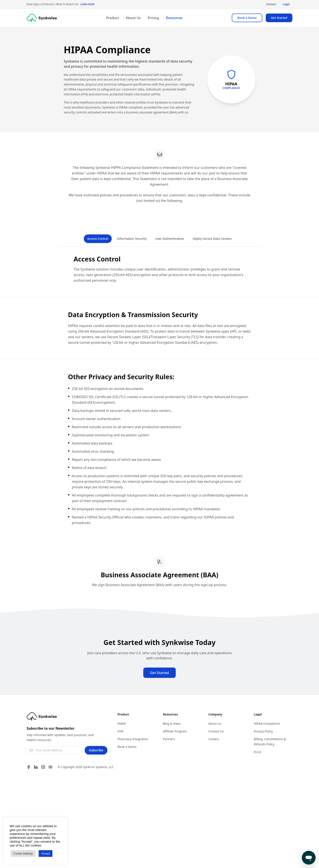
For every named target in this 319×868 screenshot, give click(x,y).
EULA (258, 752)
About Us (133, 18)
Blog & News (172, 724)
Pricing (153, 18)
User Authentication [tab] (169, 239)
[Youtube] (50, 767)
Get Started (279, 18)
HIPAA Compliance (267, 724)
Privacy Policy (263, 731)
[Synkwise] (42, 18)
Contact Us (216, 731)
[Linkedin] (36, 767)
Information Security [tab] (132, 239)
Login (286, 4)
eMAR (122, 724)
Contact (271, 4)
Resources (174, 18)
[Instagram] (43, 767)
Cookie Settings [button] (23, 853)
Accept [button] (46, 853)
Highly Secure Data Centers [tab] (212, 239)
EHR (120, 731)
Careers (214, 739)
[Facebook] (29, 767)
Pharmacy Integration (133, 739)
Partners (169, 739)
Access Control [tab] (98, 239)
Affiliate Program (175, 731)
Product (113, 18)
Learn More (87, 4)
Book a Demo (247, 18)
